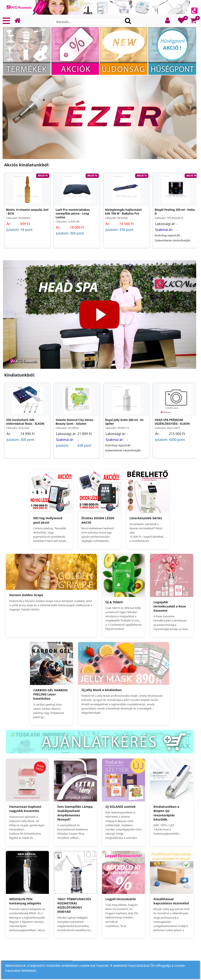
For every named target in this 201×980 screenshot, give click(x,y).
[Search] (87, 22)
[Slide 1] (99, 153)
